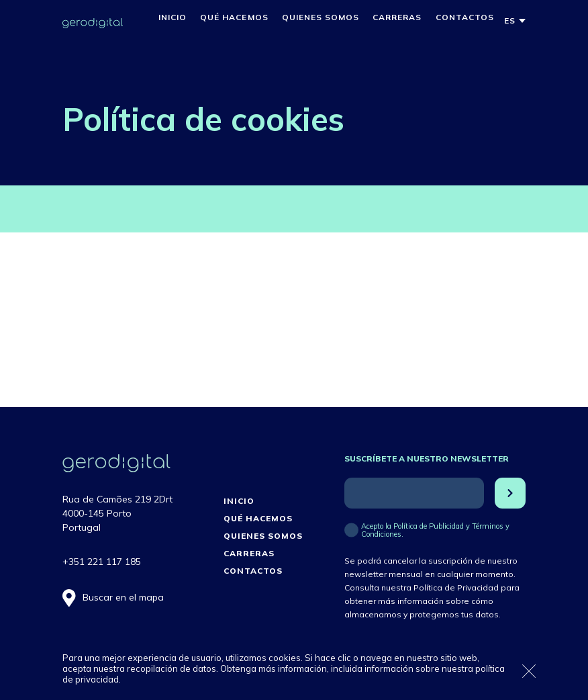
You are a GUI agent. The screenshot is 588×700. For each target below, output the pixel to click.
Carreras (397, 17)
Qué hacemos (234, 17)
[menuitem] (510, 21)
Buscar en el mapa (123, 597)
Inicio (173, 17)
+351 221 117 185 (102, 562)
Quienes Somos (321, 17)
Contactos (465, 17)
